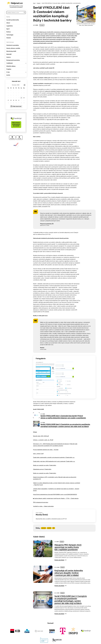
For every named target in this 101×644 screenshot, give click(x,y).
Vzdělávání (10, 63)
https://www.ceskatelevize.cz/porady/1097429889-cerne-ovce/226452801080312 (55, 473)
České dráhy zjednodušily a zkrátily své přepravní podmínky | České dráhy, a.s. (54, 436)
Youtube (19, 138)
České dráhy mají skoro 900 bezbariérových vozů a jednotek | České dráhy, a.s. (54, 440)
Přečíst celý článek (59, 538)
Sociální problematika (13, 20)
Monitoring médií (11, 51)
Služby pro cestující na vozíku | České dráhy (45, 444)
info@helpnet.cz (50, 635)
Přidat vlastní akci (17, 106)
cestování (44, 506)
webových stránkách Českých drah (54, 91)
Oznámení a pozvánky (13, 45)
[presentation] (43, 527)
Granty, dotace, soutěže (13, 48)
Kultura (9, 32)
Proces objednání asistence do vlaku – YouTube (46, 428)
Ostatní (9, 38)
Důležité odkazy (11, 66)
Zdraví (8, 23)
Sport (8, 29)
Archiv (8, 75)
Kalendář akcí (16, 81)
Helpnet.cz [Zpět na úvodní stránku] (18, 3)
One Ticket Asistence (39, 118)
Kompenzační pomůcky (13, 60)
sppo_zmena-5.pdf (38, 432)
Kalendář (9, 54)
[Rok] (19, 85)
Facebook (12, 138)
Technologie (10, 35)
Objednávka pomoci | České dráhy (42, 448)
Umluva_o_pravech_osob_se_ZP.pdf (43, 418)
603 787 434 (40, 635)
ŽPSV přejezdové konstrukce (41, 481)
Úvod (34, 3)
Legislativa (10, 26)
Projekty (9, 69)
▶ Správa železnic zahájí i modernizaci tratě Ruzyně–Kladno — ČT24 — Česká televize (56, 477)
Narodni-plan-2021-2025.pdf (41, 414)
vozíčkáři (49, 506)
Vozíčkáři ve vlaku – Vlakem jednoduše (43, 485)
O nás (8, 72)
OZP (54, 506)
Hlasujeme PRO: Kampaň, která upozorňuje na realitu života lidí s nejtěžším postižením (68, 526)
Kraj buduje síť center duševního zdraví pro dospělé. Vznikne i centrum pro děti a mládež (69, 551)
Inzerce (9, 57)
